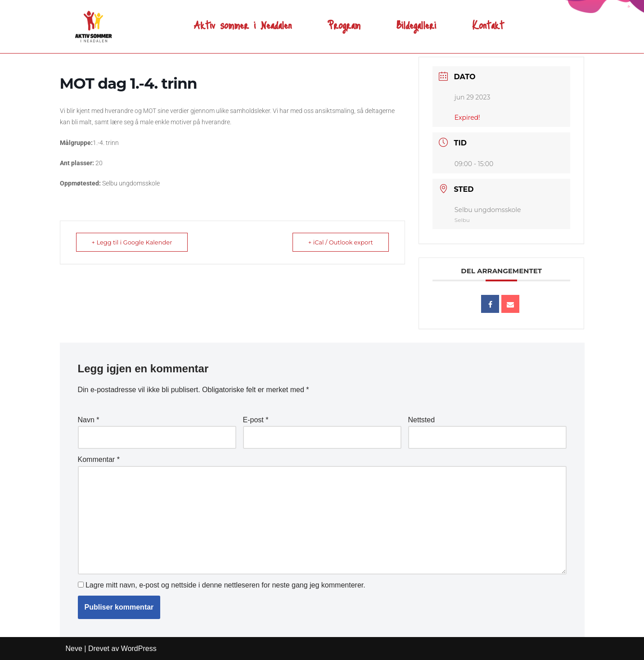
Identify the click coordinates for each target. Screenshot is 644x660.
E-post (256, 420)
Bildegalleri (416, 21)
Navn (89, 420)
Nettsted (422, 420)
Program (344, 21)
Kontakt (488, 21)
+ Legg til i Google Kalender (132, 242)
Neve (74, 649)
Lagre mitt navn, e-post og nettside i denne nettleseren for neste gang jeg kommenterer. (225, 585)
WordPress (139, 649)
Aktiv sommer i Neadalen (243, 21)
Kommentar (99, 459)
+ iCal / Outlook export (341, 242)
